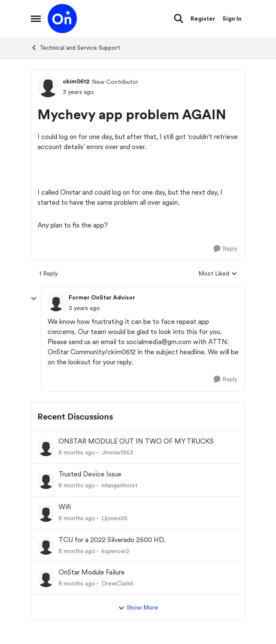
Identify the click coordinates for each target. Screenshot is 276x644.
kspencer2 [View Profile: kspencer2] (115, 550)
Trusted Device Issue (90, 474)
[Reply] (225, 249)
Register (203, 19)
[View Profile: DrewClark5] (46, 579)
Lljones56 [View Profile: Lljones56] (115, 518)
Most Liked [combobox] (218, 274)
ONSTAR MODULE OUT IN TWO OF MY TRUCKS (136, 441)
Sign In (232, 19)
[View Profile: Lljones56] (46, 513)
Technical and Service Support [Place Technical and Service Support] (75, 48)
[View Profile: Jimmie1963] (46, 448)
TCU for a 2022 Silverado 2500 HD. (112, 540)
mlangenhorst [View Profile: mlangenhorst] (119, 485)
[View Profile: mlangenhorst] (46, 481)
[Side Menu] (36, 19)
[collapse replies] (34, 299)
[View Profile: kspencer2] (46, 546)
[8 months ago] (77, 453)
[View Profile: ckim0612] (48, 87)
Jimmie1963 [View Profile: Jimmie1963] (117, 452)
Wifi (65, 507)
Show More (138, 608)
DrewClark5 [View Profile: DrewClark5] (118, 583)
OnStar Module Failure (92, 572)
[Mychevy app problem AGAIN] (84, 308)
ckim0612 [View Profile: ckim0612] (76, 81)
